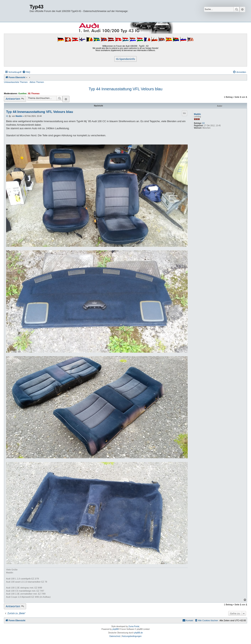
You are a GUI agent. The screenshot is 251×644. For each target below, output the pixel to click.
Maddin (197, 114)
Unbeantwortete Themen (16, 82)
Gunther (22, 93)
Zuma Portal (134, 626)
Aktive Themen (37, 82)
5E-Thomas (34, 93)
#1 (7, 116)
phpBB (115, 629)
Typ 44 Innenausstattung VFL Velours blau (125, 89)
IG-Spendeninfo (126, 59)
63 (203, 123)
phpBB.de (138, 633)
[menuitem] (26, 72)
